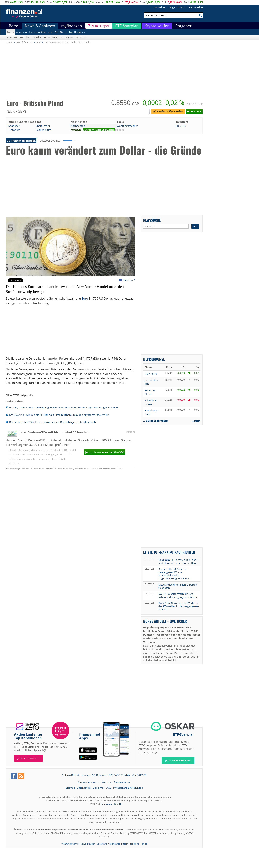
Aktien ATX (68, 775)
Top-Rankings (77, 32)
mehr (197, 421)
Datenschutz (84, 788)
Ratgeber (183, 26)
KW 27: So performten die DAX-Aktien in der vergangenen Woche (178, 595)
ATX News (61, 32)
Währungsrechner (127, 126)
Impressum (94, 782)
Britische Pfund (150, 392)
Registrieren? (177, 7)
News (11, 32)
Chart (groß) (43, 126)
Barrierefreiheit (123, 782)
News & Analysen (40, 26)
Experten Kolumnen (41, 32)
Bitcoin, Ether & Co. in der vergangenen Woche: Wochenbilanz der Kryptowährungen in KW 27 (174, 574)
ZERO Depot (100, 26)
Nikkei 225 (130, 775)
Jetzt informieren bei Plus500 (105, 452)
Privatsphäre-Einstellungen (128, 788)
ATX (7, 2)
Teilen (126, 280)
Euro (142, 2)
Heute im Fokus (53, 37)
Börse (14, 26)
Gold (186, 2)
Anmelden (159, 7)
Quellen (37, 37)
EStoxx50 (74, 2)
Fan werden (196, 7)
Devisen (91, 844)
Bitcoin (125, 844)
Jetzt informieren (29, 758)
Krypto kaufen (157, 26)
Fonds (144, 844)
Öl (123, 2)
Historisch (14, 130)
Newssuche (152, 220)
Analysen (21, 32)
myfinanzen (72, 26)
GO (195, 226)
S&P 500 (142, 775)
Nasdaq (100, 2)
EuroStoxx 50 (88, 775)
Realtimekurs (43, 130)
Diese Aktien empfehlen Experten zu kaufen (178, 586)
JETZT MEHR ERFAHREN (178, 761)
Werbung (107, 782)
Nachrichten (78, 126)
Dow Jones (102, 775)
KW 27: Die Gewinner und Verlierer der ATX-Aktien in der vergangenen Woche (179, 606)
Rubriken (25, 37)
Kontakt (82, 782)
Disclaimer (99, 788)
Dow (49, 2)
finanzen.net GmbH (111, 804)
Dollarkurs (151, 374)
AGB (109, 788)
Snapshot (14, 126)
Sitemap (70, 788)
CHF (164, 2)
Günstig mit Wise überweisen (99, 130)
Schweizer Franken (150, 402)
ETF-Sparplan (127, 26)
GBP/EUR (181, 126)
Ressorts (12, 37)
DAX (27, 2)
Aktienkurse (114, 844)
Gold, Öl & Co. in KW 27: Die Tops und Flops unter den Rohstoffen (177, 561)
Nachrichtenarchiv (76, 37)
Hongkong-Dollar (151, 412)
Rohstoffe (134, 844)
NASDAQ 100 (116, 775)
